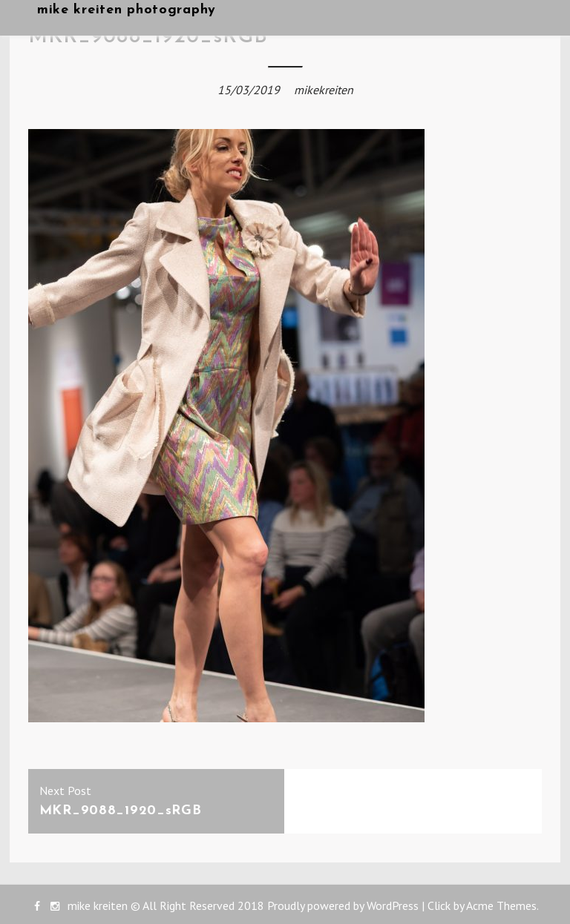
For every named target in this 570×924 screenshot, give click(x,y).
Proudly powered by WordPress (343, 905)
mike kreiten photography (127, 10)
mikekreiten (324, 90)
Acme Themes (501, 905)
